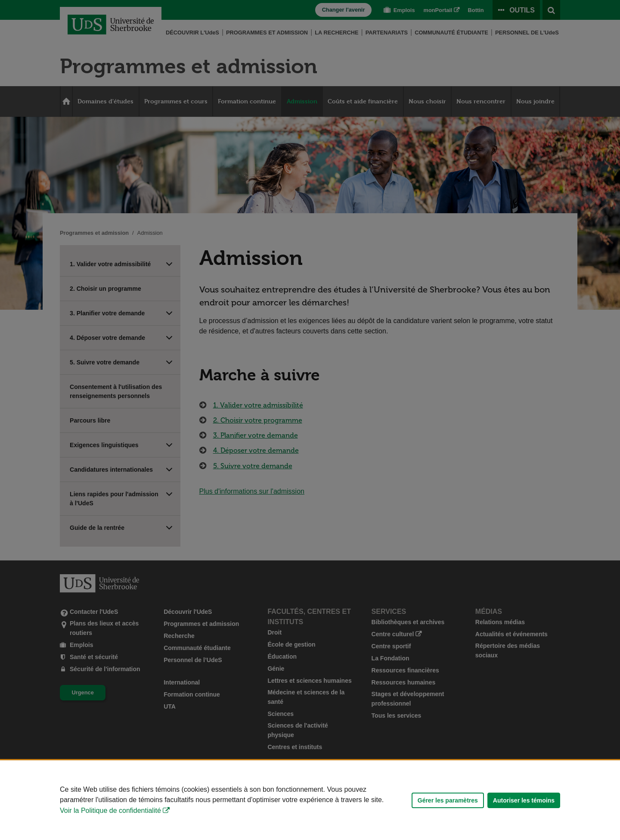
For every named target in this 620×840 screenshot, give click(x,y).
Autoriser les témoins (524, 800)
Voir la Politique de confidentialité (110, 810)
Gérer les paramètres (448, 800)
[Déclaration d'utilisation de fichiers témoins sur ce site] (310, 800)
